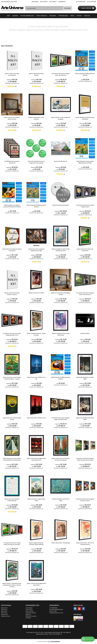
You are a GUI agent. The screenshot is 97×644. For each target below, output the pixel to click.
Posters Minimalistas (27, 16)
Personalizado (63, 16)
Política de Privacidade (31, 616)
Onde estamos (4, 614)
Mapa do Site (4, 611)
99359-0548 (81, 2)
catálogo (87, 16)
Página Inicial (4, 608)
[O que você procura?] (67, 8)
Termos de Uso (29, 609)
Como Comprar (29, 608)
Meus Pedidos (44, 2)
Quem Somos (35, 2)
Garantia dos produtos (31, 613)
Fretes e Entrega (29, 611)
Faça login (14, 2)
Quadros (15, 16)
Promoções (28, 618)
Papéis (72, 16)
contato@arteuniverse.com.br (56, 613)
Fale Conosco (53, 2)
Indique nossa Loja (5, 616)
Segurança (28, 614)
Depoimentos (62, 2)
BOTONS (79, 16)
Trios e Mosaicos (42, 16)
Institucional (6, 605)
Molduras (53, 16)
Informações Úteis (32, 605)
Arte (9, 16)
